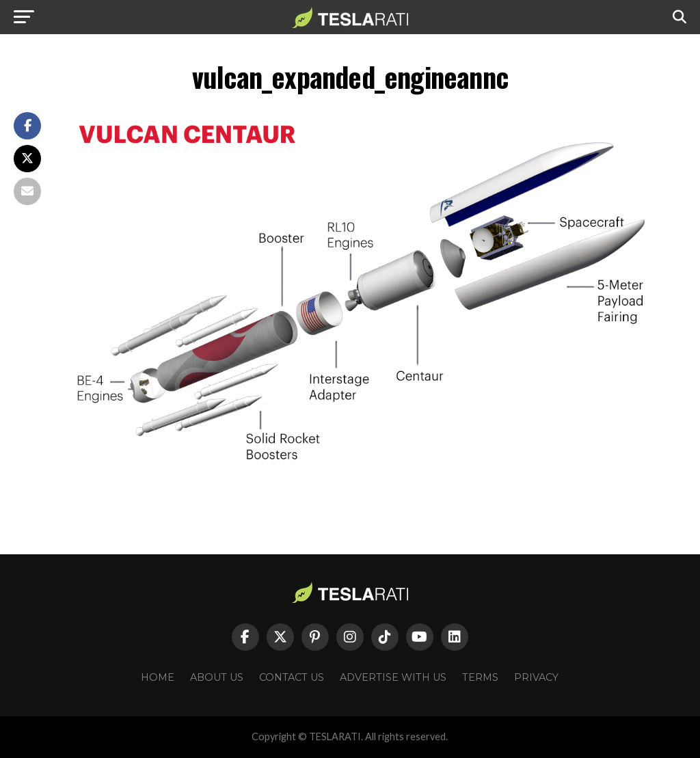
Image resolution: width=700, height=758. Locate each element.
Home (158, 677)
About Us (217, 677)
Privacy (536, 677)
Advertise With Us (393, 677)
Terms (480, 677)
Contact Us (292, 677)
